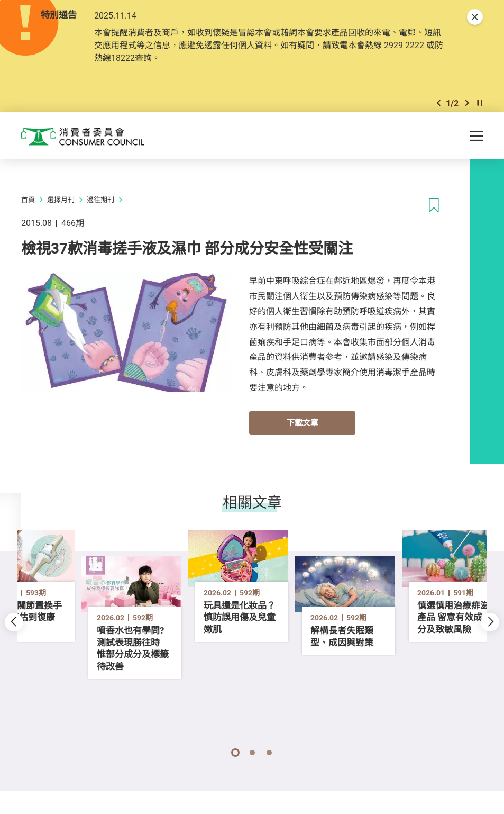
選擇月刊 (61, 210)
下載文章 (303, 432)
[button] (438, 110)
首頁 (28, 210)
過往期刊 (100, 210)
